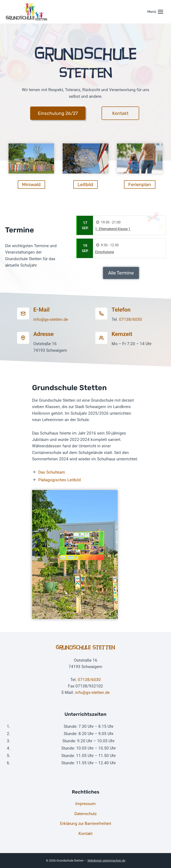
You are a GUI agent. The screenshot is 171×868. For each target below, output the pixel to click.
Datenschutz (85, 814)
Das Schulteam (52, 472)
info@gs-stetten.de (51, 319)
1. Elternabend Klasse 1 (113, 229)
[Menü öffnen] (156, 12)
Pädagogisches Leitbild (60, 480)
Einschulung (104, 252)
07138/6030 (130, 319)
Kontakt (85, 834)
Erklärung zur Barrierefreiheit (86, 824)
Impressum (85, 804)
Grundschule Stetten (86, 647)
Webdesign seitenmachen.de (106, 861)
